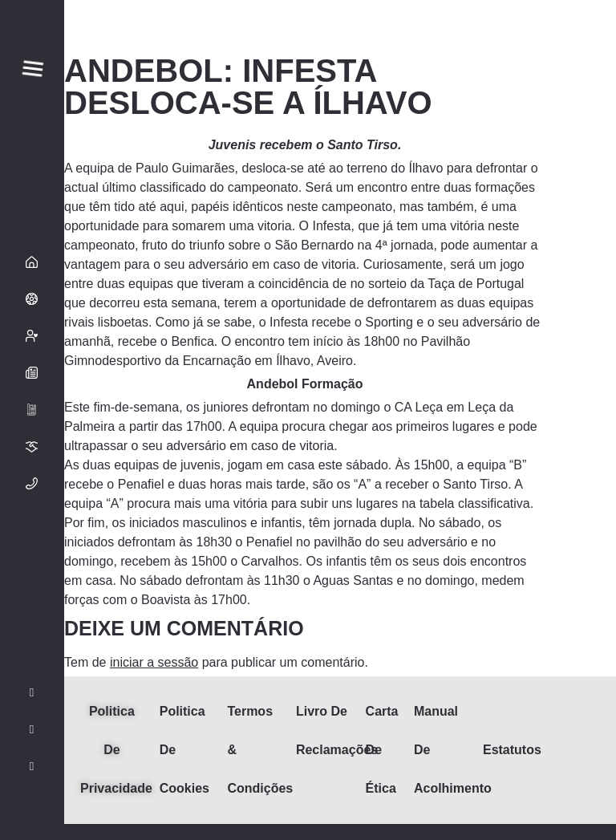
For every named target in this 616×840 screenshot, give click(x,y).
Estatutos (512, 750)
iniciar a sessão (154, 662)
